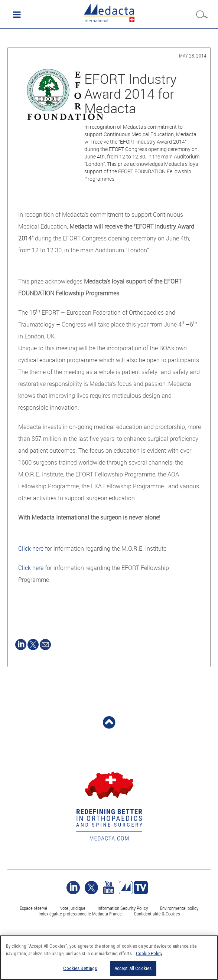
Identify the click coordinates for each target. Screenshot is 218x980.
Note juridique (72, 908)
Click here (31, 548)
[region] (109, 958)
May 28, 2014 (193, 55)
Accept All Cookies (133, 968)
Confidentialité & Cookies (157, 914)
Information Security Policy (123, 908)
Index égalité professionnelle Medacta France (80, 914)
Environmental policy (179, 908)
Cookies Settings (80, 968)
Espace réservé (34, 908)
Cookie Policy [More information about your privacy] (149, 953)
